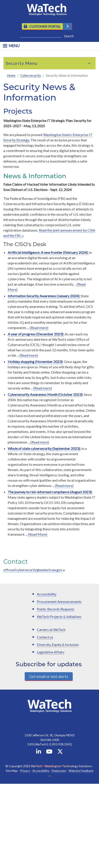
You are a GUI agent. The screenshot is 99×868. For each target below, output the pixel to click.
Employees (59, 771)
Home (11, 75)
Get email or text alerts (49, 676)
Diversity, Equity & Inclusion (58, 644)
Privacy (25, 771)
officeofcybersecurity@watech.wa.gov (33, 570)
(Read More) (38, 534)
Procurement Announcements (59, 601)
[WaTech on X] (60, 752)
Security (15, 63)
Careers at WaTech (51, 629)
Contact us (45, 637)
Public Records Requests (56, 609)
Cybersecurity (31, 75)
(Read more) (39, 328)
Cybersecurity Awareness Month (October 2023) (45, 394)
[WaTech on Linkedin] (39, 752)
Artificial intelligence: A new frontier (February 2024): (48, 252)
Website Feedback (81, 771)
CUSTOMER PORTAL (45, 26)
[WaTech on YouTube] (49, 752)
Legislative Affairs (51, 652)
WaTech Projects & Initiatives (59, 616)
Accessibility (47, 594)
